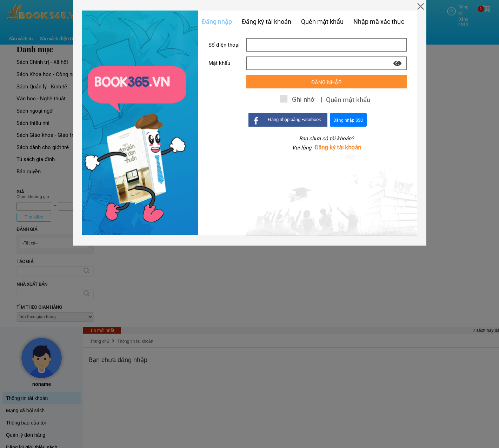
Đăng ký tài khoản (338, 147)
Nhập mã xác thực (379, 22)
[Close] (421, 6)
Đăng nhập (217, 22)
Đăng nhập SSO (348, 120)
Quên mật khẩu (322, 22)
